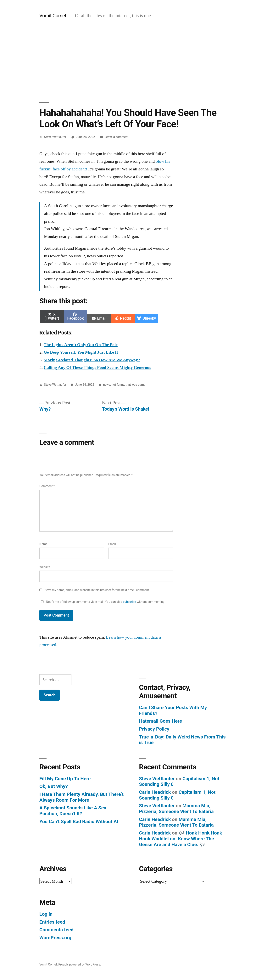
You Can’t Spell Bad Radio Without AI (79, 821)
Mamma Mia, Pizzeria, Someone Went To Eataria (176, 809)
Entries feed (52, 922)
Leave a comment (117, 137)
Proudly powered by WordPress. (80, 964)
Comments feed (56, 930)
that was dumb (135, 385)
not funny (118, 385)
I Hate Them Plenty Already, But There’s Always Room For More (82, 797)
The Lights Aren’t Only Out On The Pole (81, 345)
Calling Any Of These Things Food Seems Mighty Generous (97, 367)
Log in (46, 914)
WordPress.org (55, 938)
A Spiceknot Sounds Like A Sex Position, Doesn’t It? (73, 811)
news (107, 385)
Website (45, 567)
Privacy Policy (154, 729)
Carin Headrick (155, 792)
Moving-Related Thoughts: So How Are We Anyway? (92, 360)
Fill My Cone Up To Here (65, 779)
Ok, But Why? (54, 786)
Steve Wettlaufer (55, 137)
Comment (47, 486)
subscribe (130, 602)
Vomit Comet (53, 16)
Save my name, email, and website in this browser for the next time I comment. (97, 590)
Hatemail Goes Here (161, 721)
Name (43, 544)
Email (112, 544)
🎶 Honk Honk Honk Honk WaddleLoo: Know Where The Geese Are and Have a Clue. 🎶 (181, 839)
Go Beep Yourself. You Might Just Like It (81, 352)
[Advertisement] (139, 61)
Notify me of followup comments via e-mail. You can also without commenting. (102, 602)
